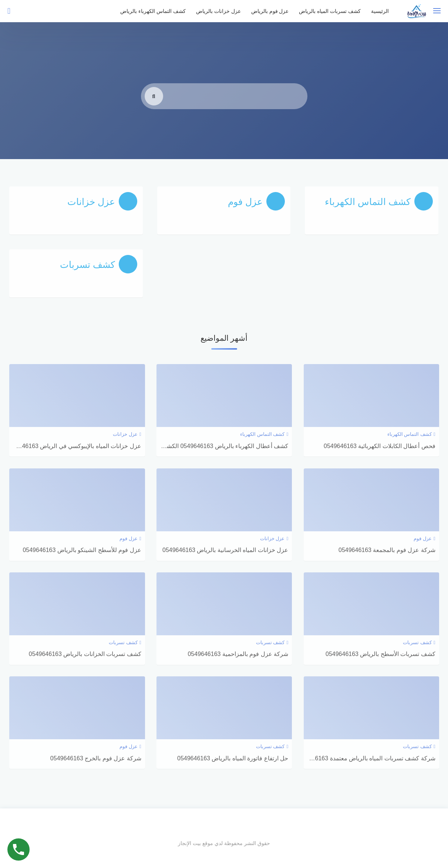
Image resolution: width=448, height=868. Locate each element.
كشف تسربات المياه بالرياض (330, 11)
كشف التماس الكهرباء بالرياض (153, 11)
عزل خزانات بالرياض (218, 11)
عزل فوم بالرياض (270, 11)
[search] (154, 108)
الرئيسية (380, 11)
